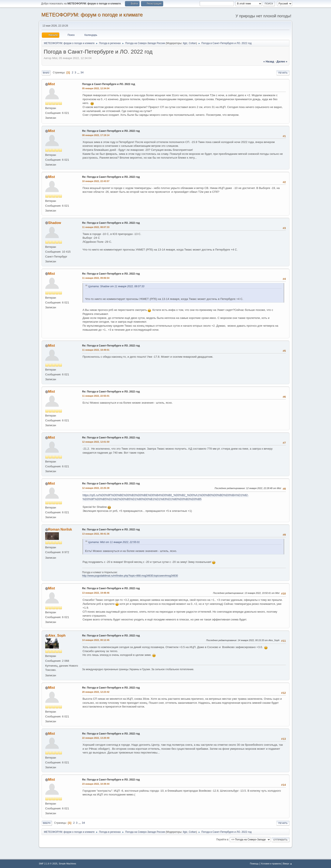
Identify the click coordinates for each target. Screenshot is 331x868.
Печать (283, 73)
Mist (52, 84)
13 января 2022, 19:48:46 (96, 593)
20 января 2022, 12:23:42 (96, 692)
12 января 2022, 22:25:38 (96, 488)
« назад (269, 61)
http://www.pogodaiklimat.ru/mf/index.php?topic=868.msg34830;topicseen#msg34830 (130, 576)
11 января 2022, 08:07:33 (96, 227)
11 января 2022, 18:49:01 (96, 350)
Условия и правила (271, 864)
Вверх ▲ (288, 864)
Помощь (254, 864)
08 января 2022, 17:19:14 (96, 135)
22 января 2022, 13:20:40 (96, 738)
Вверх (47, 823)
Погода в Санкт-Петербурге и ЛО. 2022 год (109, 84)
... (79, 72)
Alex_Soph (57, 635)
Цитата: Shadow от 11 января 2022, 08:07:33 (116, 286)
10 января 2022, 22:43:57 (96, 181)
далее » (282, 61)
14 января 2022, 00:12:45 (96, 640)
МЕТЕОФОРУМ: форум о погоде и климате (92, 15)
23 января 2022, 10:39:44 (96, 784)
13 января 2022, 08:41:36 (96, 534)
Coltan (192, 43)
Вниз (46, 73)
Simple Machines (67, 864)
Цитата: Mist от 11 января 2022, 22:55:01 (114, 542)
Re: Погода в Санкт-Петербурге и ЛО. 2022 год (111, 131)
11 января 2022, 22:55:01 (96, 396)
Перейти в (222, 840)
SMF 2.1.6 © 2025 (48, 864)
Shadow (55, 223)
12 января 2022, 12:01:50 (96, 442)
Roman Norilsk (60, 529)
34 (82, 72)
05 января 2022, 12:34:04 (96, 88)
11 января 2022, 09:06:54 (96, 278)
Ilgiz (185, 43)
